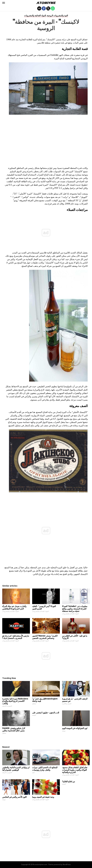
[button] (4, 3)
